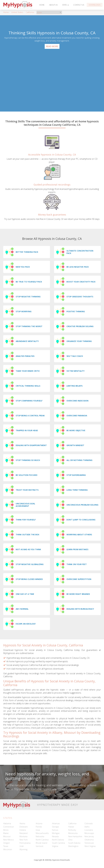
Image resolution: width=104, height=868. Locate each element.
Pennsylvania (25, 843)
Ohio (70, 840)
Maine (6, 833)
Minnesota (73, 833)
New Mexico (9, 840)
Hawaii (71, 827)
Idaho (87, 827)
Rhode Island (41, 843)
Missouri (7, 836)
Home (42, 5)
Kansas (55, 830)
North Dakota (58, 840)
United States (17, 12)
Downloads (95, 5)
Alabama (7, 823)
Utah (22, 846)
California (30, 12)
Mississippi (89, 833)
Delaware (24, 827)
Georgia (55, 827)
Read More (52, 46)
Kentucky (72, 830)
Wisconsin (8, 849)
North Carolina (42, 840)
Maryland (23, 833)
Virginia (55, 846)
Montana (23, 836)
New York (24, 840)
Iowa (38, 830)
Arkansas (56, 823)
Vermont (40, 846)
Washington (73, 846)
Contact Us (79, 5)
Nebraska (40, 836)
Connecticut (8, 827)
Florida (39, 827)
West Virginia (90, 846)
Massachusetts (42, 833)
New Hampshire (75, 836)
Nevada (55, 836)
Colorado (89, 823)
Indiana (23, 830)
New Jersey (89, 836)
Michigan (56, 833)
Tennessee (89, 843)
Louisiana (89, 830)
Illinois (6, 830)
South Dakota (74, 843)
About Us (53, 5)
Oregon (6, 843)
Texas (6, 846)
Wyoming (23, 849)
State (65, 5)
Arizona (39, 823)
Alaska (22, 823)
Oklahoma (89, 840)
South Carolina (58, 843)
